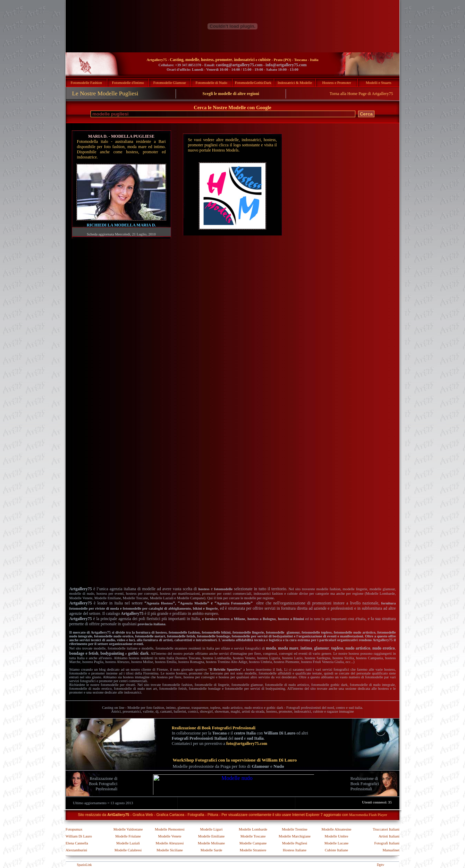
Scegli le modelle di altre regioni (231, 94)
